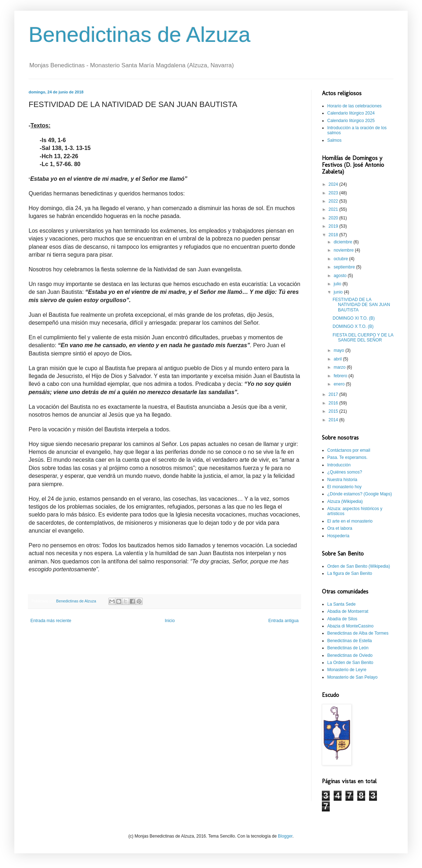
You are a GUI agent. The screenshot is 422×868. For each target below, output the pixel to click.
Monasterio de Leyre (347, 670)
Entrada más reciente (51, 621)
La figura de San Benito (350, 573)
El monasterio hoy (344, 487)
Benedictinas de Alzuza (139, 35)
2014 (334, 420)
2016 (334, 403)
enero (340, 384)
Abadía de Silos (342, 619)
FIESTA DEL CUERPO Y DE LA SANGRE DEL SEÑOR (363, 338)
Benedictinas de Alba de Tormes (358, 633)
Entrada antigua (283, 621)
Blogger (285, 836)
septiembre (345, 267)
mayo (340, 350)
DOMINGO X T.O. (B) (353, 326)
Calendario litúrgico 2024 (351, 113)
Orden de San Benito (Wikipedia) (359, 566)
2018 (334, 235)
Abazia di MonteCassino (350, 626)
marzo (340, 367)
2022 (334, 201)
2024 (334, 184)
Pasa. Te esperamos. (347, 457)
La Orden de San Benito (350, 663)
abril (338, 359)
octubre (341, 259)
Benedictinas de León (348, 648)
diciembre (344, 242)
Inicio (170, 621)
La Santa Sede (341, 604)
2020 (334, 218)
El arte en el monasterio (350, 521)
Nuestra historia (342, 480)
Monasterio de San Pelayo (352, 677)
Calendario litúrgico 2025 (351, 121)
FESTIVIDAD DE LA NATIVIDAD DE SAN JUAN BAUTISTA (361, 305)
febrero (341, 376)
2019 (334, 226)
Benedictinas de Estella (350, 641)
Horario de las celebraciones (354, 106)
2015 (334, 411)
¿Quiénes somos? (345, 472)
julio (338, 284)
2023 (334, 193)
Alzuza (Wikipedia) (345, 501)
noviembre (344, 250)
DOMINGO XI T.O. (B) (354, 318)
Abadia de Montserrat (348, 611)
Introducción (339, 465)
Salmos (334, 140)
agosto (341, 276)
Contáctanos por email (349, 450)
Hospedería (338, 536)
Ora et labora (340, 528)
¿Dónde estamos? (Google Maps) (360, 494)
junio (339, 292)
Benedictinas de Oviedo (350, 655)
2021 (334, 209)
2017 (334, 394)
